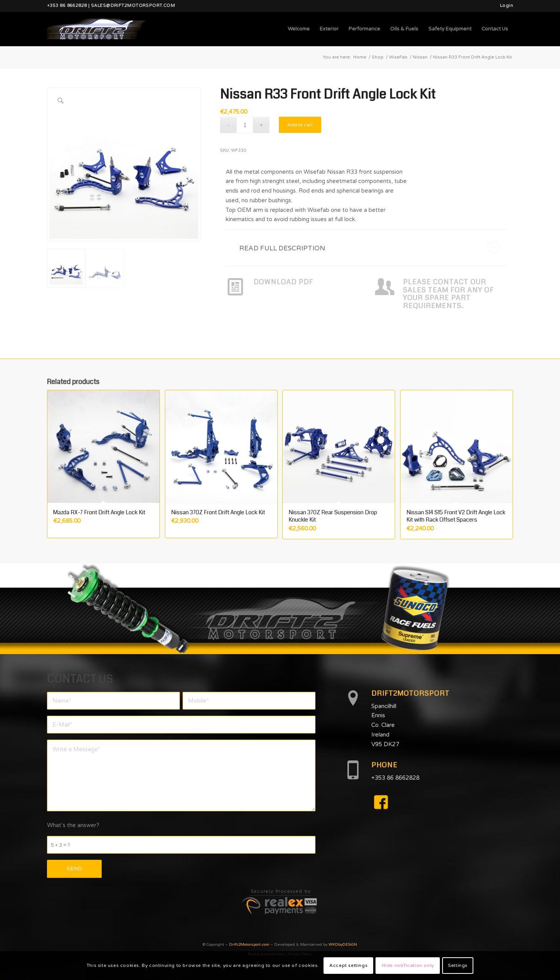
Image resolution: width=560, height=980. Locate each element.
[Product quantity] (245, 125)
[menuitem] (505, 6)
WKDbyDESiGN (343, 945)
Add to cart (300, 125)
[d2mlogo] (96, 29)
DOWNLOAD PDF (283, 282)
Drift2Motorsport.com (249, 945)
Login (506, 6)
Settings (458, 965)
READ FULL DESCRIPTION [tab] (369, 247)
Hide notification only (408, 965)
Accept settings (348, 965)
